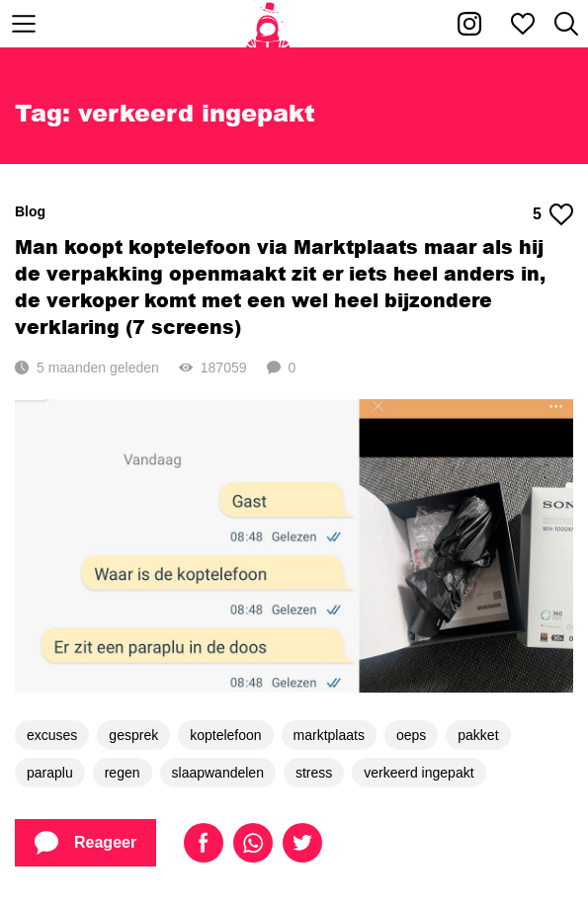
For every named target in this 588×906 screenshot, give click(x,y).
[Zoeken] (566, 24)
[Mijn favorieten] (523, 24)
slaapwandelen (218, 773)
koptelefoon (225, 735)
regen (123, 773)
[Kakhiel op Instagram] (469, 24)
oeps (411, 735)
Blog (30, 211)
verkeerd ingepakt (419, 773)
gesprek (133, 735)
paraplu (50, 773)
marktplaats (329, 735)
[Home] (268, 24)
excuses (52, 735)
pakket (478, 735)
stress (314, 773)
